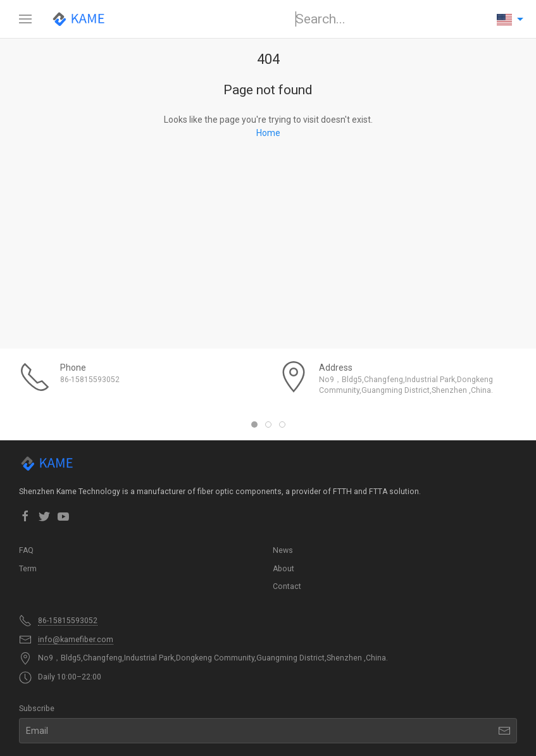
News (283, 550)
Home (268, 133)
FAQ (26, 550)
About (284, 569)
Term (28, 569)
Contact (287, 586)
